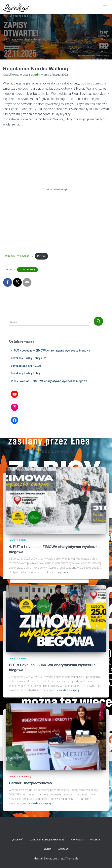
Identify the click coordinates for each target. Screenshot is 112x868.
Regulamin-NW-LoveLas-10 (18, 256)
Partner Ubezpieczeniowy (31, 783)
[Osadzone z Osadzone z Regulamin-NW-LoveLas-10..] (56, 190)
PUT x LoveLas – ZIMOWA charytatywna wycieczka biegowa (49, 381)
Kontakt (63, 849)
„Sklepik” (18, 840)
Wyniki (48, 849)
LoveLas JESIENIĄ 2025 (26, 366)
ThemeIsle (72, 858)
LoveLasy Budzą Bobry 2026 (29, 358)
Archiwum (77, 840)
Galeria (95, 840)
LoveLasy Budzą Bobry (26, 373)
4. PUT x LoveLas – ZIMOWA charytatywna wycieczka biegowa (51, 351)
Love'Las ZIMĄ (27, 270)
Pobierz (41, 256)
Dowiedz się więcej (58, 572)
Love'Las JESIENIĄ (20, 777)
